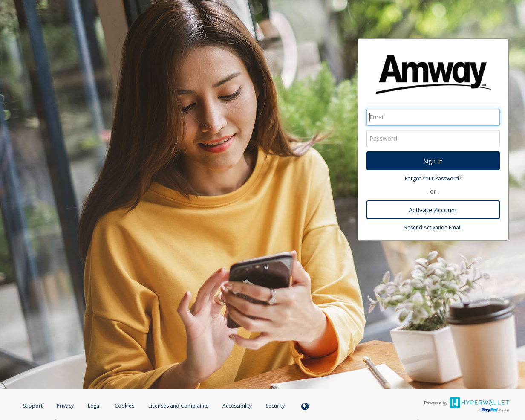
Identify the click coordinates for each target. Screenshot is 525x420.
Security (275, 406)
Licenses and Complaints (179, 406)
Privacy (65, 406)
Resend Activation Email (433, 227)
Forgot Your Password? (433, 178)
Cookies (124, 406)
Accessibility (237, 406)
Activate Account (433, 210)
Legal (94, 406)
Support (33, 406)
